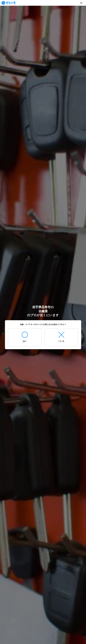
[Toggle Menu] (81, 3)
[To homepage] (9, 3)
